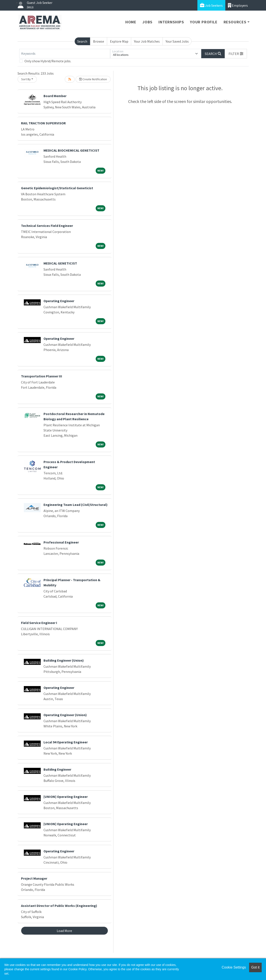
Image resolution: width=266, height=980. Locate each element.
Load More (64, 931)
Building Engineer (57, 769)
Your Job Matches (147, 41)
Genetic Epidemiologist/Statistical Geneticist (57, 188)
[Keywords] (65, 54)
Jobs (147, 22)
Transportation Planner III (42, 376)
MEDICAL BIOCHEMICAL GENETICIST (71, 150)
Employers (238, 5)
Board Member (55, 96)
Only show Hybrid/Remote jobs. (48, 61)
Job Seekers (211, 5)
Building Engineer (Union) (64, 660)
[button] (236, 54)
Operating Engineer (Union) (65, 715)
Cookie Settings (234, 967)
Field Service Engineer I (39, 623)
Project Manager (34, 878)
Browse (99, 41)
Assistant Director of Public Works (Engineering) (59, 906)
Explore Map (119, 41)
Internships (171, 22)
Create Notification (93, 79)
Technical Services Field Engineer (47, 226)
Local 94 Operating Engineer (66, 742)
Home (131, 22)
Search (82, 41)
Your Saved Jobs (177, 41)
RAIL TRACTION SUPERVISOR (43, 123)
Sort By (26, 79)
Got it (255, 967)
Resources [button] (235, 22)
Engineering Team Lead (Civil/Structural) (76, 505)
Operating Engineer (59, 301)
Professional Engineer (61, 542)
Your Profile (204, 22)
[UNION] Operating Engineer (66, 797)
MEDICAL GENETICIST (60, 263)
